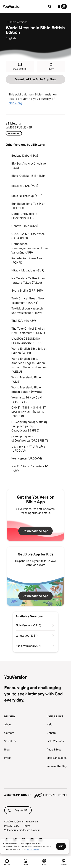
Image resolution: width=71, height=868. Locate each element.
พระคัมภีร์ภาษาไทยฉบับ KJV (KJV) (30, 468)
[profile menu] (61, 6)
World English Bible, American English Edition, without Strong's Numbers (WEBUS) (29, 365)
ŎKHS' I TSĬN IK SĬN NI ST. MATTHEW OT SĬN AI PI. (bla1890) (29, 412)
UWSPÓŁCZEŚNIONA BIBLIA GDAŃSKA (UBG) (27, 341)
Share (51, 66)
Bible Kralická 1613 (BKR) (28, 176)
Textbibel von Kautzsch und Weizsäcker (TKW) (27, 311)
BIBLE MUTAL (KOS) (25, 186)
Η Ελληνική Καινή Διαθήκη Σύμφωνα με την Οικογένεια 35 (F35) (29, 426)
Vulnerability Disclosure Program (22, 830)
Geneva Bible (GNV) (25, 226)
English (11, 38)
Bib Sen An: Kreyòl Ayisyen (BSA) (29, 166)
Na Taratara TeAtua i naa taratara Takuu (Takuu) (28, 280)
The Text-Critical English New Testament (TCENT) (28, 331)
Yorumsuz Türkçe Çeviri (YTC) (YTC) (27, 400)
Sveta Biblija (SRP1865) (27, 290)
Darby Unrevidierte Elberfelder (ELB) (24, 216)
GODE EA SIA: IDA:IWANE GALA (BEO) (28, 236)
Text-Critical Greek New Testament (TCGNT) (28, 301)
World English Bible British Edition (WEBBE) (29, 351)
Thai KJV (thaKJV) (24, 321)
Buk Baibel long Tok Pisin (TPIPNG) (28, 206)
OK (61, 846)
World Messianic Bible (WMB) (26, 379)
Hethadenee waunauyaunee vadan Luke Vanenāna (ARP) (30, 248)
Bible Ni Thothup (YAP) (27, 196)
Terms (27, 826)
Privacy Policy (12, 826)
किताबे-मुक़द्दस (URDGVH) (27, 458)
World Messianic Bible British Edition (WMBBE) (27, 390)
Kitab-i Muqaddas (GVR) (28, 270)
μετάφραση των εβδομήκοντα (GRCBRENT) (30, 438)
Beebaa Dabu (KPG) (25, 156)
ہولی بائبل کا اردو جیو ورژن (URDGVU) (28, 448)
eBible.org (15, 103)
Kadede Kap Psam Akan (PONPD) (27, 260)
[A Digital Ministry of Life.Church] (35, 793)
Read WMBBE (20, 66)
